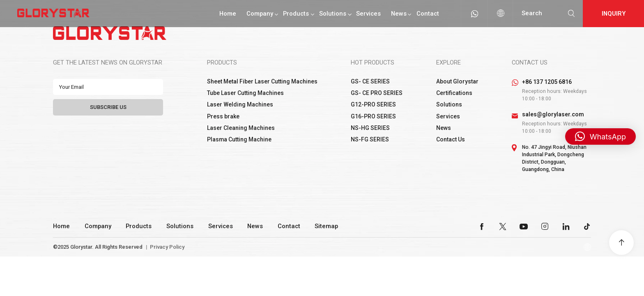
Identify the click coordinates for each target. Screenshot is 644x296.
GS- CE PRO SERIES (377, 93)
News (399, 14)
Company (260, 14)
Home (228, 14)
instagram (545, 227)
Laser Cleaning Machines (241, 128)
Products (296, 14)
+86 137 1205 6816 (547, 82)
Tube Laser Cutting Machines (245, 93)
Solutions (333, 14)
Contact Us (451, 139)
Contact (428, 14)
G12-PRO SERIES (373, 104)
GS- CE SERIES (370, 81)
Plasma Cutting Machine (239, 139)
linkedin (566, 227)
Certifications (454, 93)
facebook (482, 227)
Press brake (223, 116)
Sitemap (326, 226)
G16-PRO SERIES (373, 116)
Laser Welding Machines (240, 104)
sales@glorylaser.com (553, 114)
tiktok (587, 227)
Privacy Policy (167, 247)
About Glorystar (457, 81)
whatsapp (474, 14)
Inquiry (614, 14)
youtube (524, 227)
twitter (503, 227)
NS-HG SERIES (370, 128)
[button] (600, 136)
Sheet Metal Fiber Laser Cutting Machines (262, 81)
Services (368, 14)
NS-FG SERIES (370, 139)
